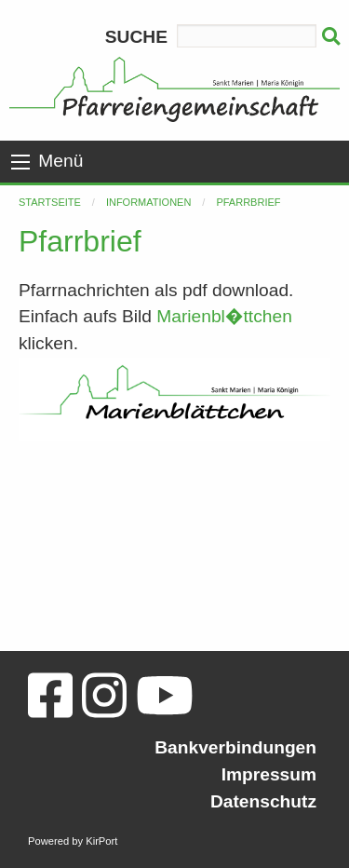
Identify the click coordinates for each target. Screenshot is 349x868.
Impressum (269, 774)
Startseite (50, 202)
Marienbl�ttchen (224, 316)
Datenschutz (263, 801)
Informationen (148, 202)
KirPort (101, 841)
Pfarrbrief (248, 202)
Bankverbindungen (235, 747)
